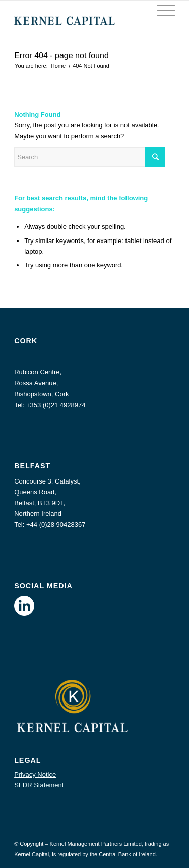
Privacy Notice (35, 774)
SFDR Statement (39, 785)
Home (58, 66)
